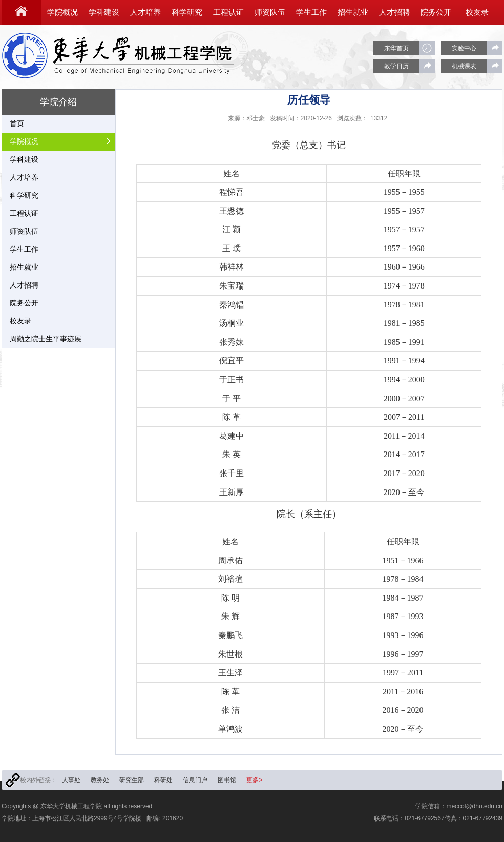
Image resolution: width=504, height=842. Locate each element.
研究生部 (132, 780)
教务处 (100, 780)
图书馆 (227, 780)
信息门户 (195, 780)
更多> (254, 780)
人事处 (71, 780)
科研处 (163, 780)
